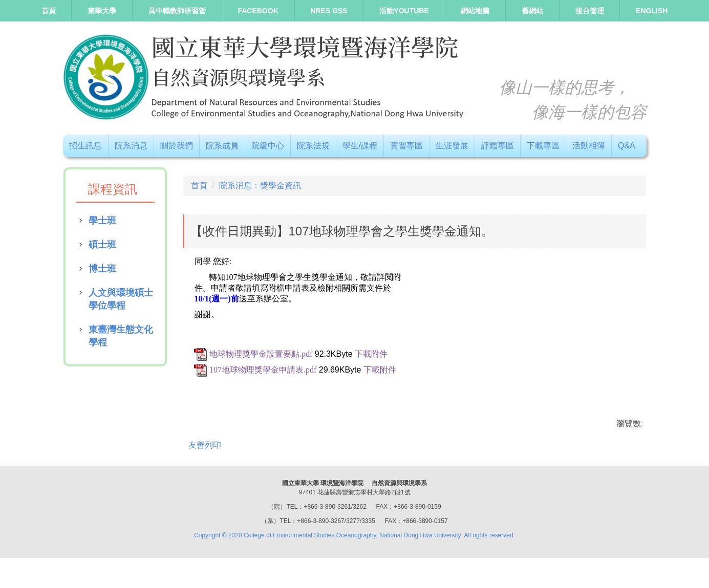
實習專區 (406, 146)
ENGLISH (652, 11)
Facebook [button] (258, 11)
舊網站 (532, 11)
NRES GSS (329, 11)
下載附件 (371, 354)
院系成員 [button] (222, 146)
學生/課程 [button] (360, 146)
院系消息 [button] (131, 146)
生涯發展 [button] (452, 146)
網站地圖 (475, 11)
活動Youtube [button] (404, 11)
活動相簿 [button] (589, 146)
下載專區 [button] (543, 146)
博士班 (102, 269)
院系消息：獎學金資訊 (260, 186)
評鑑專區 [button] (498, 146)
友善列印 (205, 445)
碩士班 (102, 245)
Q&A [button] (627, 146)
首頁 (49, 11)
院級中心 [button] (268, 146)
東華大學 (102, 11)
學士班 (102, 221)
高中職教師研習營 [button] (177, 11)
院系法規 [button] (313, 146)
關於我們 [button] (177, 146)
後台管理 (590, 11)
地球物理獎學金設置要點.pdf (261, 354)
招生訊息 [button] (85, 146)
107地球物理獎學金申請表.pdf (263, 370)
